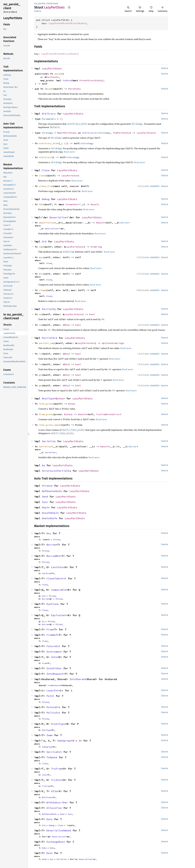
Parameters (49, 119)
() (61, 119)
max (41, 257)
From (50, 629)
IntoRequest (55, 674)
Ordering (96, 247)
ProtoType (58, 724)
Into (54, 657)
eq (40, 314)
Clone (46, 170)
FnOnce (67, 80)
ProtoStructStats (74, 23)
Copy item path (69, 7)
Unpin (46, 507)
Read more (69, 152)
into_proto (46, 404)
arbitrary (45, 157)
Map (59, 133)
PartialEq (49, 309)
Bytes (59, 398)
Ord (44, 241)
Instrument (54, 652)
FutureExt (53, 646)
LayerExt (53, 690)
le (40, 364)
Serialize (49, 441)
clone (43, 176)
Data (50, 819)
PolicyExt (53, 713)
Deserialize (58, 217)
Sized (49, 263)
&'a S (76, 741)
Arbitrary (49, 114)
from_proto (46, 414)
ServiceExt (54, 752)
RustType (48, 398)
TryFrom (56, 769)
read (56, 3)
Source (38, 11)
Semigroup (64, 741)
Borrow (51, 545)
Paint (50, 696)
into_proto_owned (50, 425)
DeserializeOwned (59, 830)
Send (45, 497)
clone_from (46, 186)
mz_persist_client (43, 3)
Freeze (48, 486)
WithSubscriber (57, 802)
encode (59, 74)
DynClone (53, 604)
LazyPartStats (52, 68)
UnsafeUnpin (50, 513)
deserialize (47, 223)
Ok (119, 446)
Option (106, 343)
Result (95, 204)
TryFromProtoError (108, 414)
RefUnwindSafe (52, 491)
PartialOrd (50, 338)
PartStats (52, 77)
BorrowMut (53, 556)
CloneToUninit (56, 578)
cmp (41, 247)
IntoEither (54, 668)
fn (114, 133)
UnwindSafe (50, 518)
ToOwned (52, 757)
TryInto (56, 780)
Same (50, 735)
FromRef (52, 635)
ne (40, 325)
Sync (45, 502)
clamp (43, 290)
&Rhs (66, 325)
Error (125, 223)
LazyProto (55, 23)
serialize (45, 446)
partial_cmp (47, 343)
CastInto (57, 567)
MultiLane (47, 797)
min (41, 274)
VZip (54, 791)
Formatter (72, 204)
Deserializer (52, 229)
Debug (46, 199)
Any (49, 533)
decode (49, 89)
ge (40, 385)
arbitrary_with (49, 143)
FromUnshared (54, 685)
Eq (43, 465)
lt (40, 354)
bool (92, 314)
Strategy (47, 133)
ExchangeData (56, 842)
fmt (41, 204)
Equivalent (59, 615)
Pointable (53, 707)
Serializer (50, 452)
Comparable (59, 590)
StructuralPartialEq (56, 471)
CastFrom (46, 573)
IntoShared (77, 679)
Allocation (54, 808)
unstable (154, 186)
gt (40, 375)
